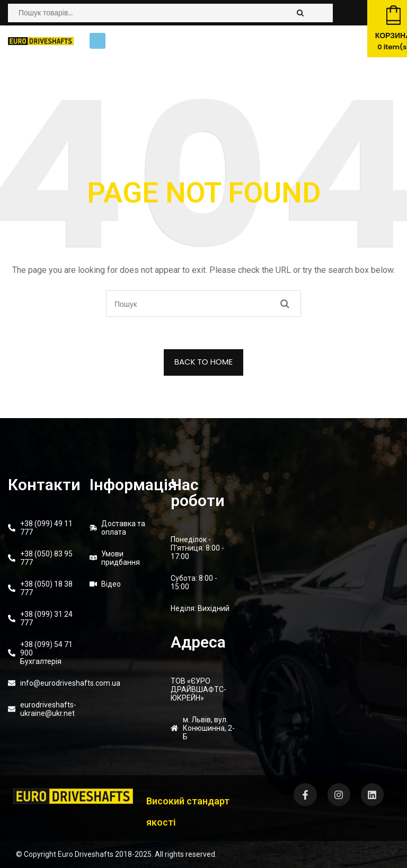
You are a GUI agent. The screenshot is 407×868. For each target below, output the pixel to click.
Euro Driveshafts (86, 854)
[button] (98, 41)
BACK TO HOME (204, 362)
